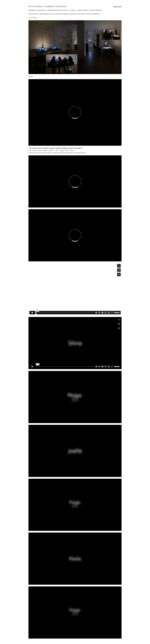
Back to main (118, 7)
